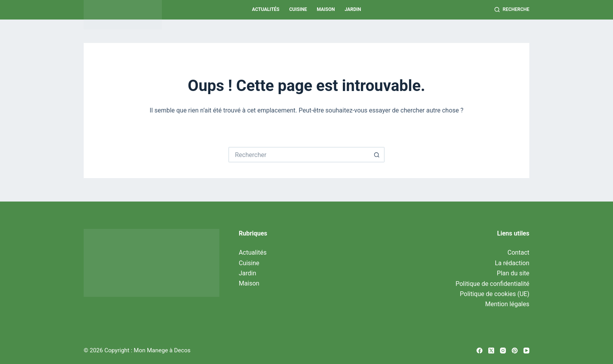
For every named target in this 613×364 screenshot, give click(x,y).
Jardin (353, 9)
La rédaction (512, 263)
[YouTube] (526, 351)
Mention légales (507, 304)
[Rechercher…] (299, 155)
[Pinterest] (515, 351)
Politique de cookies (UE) (495, 294)
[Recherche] (512, 10)
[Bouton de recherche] (377, 155)
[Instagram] (503, 351)
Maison (326, 9)
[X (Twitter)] (491, 351)
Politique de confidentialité (492, 284)
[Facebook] (479, 351)
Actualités (265, 9)
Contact (518, 252)
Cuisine (298, 9)
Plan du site (513, 273)
